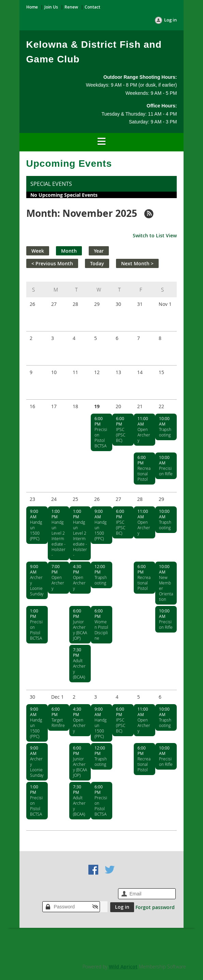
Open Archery (144, 435)
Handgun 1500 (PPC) (36, 530)
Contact (92, 7)
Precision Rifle (166, 471)
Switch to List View (155, 235)
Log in (170, 20)
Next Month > (137, 263)
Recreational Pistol (144, 474)
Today (97, 263)
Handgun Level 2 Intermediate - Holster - (59, 538)
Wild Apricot (123, 967)
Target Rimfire (58, 723)
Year (99, 251)
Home (32, 7)
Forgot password (155, 907)
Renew (71, 7)
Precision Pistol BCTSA (101, 437)
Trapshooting (165, 432)
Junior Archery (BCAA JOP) (80, 630)
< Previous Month (52, 263)
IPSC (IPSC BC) (121, 435)
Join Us (51, 7)
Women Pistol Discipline (101, 630)
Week (38, 251)
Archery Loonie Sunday (37, 585)
